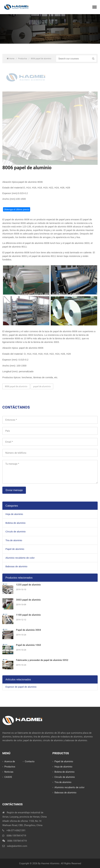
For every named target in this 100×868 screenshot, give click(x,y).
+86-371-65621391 (16, 830)
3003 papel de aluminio (28, 600)
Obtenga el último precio (17, 209)
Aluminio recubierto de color (20, 558)
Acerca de (10, 761)
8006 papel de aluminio (16, 386)
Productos (23, 59)
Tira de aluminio (14, 540)
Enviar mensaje (14, 490)
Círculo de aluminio (16, 532)
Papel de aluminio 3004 (28, 630)
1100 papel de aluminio (28, 615)
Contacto (30, 761)
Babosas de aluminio (16, 566)
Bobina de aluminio (16, 523)
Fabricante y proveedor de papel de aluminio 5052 (42, 660)
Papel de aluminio (15, 549)
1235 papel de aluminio (28, 585)
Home (11, 59)
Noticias (9, 772)
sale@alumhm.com (17, 846)
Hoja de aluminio (14, 514)
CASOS (8, 777)
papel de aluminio (42, 386)
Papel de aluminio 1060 (28, 645)
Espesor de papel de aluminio (21, 687)
